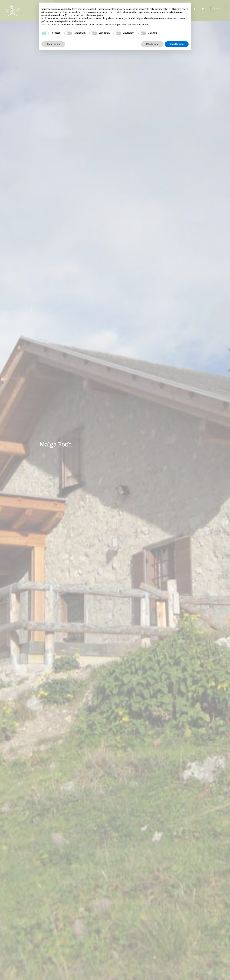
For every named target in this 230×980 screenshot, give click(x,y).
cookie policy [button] (96, 15)
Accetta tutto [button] (177, 44)
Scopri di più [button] (53, 44)
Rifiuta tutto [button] (152, 44)
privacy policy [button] (162, 9)
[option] (115, 490)
